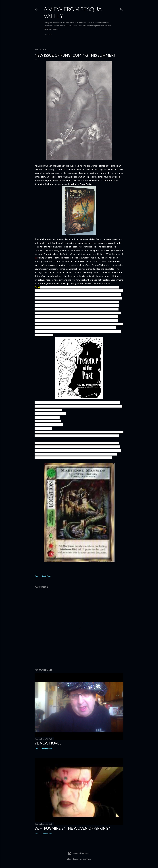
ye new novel (48, 743)
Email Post (46, 576)
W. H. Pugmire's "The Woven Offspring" (72, 828)
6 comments (47, 834)
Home (48, 34)
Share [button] (37, 576)
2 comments (47, 749)
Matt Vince (87, 859)
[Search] (122, 9)
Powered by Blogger (79, 853)
